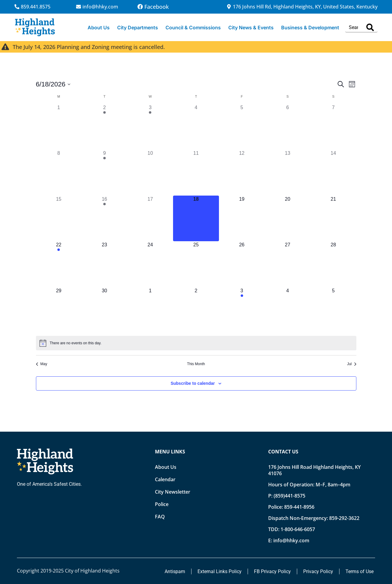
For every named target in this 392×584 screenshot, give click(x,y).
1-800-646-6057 (298, 529)
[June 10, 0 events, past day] (150, 173)
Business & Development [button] (310, 28)
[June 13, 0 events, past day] (288, 173)
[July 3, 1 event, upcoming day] (242, 310)
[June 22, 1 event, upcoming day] (59, 264)
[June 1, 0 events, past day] (59, 127)
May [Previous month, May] (42, 364)
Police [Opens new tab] (162, 504)
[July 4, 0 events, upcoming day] (288, 310)
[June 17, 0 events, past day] (150, 219)
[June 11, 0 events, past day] (196, 173)
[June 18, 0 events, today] (196, 219)
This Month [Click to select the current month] (196, 364)
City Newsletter (173, 492)
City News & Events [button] (251, 28)
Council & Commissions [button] (193, 28)
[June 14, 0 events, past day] (333, 173)
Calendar (165, 479)
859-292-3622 (344, 518)
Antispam (175, 571)
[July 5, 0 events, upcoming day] (333, 310)
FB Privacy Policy (272, 571)
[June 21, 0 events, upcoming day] (333, 219)
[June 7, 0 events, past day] (333, 127)
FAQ (160, 517)
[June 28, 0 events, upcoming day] (333, 264)
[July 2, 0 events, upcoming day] (196, 310)
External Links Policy (220, 571)
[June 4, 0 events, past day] (196, 127)
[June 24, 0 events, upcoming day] (150, 264)
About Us (99, 28)
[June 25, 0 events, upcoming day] (196, 264)
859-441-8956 (299, 507)
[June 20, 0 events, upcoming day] (288, 219)
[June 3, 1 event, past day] (150, 127)
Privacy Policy (318, 571)
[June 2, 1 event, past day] (104, 127)
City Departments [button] (138, 28)
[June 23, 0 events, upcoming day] (104, 264)
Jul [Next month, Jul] (352, 364)
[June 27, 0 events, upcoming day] (288, 264)
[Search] (370, 27)
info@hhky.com (291, 540)
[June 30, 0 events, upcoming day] (104, 310)
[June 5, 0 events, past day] (242, 127)
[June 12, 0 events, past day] (242, 173)
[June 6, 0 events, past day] (288, 127)
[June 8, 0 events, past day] (59, 173)
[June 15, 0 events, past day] (59, 219)
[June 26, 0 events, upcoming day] (242, 264)
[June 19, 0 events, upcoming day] (242, 219)
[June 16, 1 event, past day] (104, 219)
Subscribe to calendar (193, 383)
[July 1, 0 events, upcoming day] (150, 310)
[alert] (196, 343)
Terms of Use (360, 571)
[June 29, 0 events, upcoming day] (59, 310)
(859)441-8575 (289, 496)
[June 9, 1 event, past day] (104, 173)
